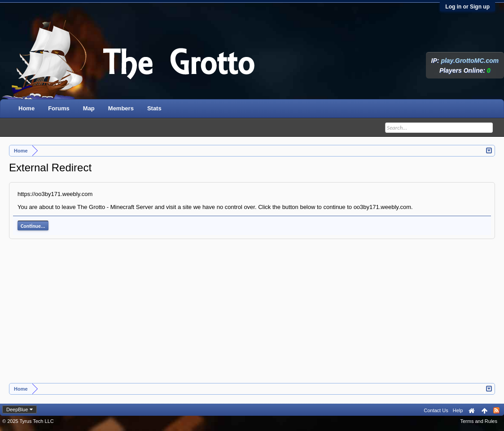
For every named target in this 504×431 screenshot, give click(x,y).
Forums (59, 108)
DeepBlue (17, 409)
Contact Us (436, 410)
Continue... (33, 226)
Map (89, 108)
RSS (496, 410)
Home (26, 108)
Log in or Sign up (467, 7)
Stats (154, 108)
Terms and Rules (479, 421)
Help (458, 410)
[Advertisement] (252, 316)
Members (121, 108)
